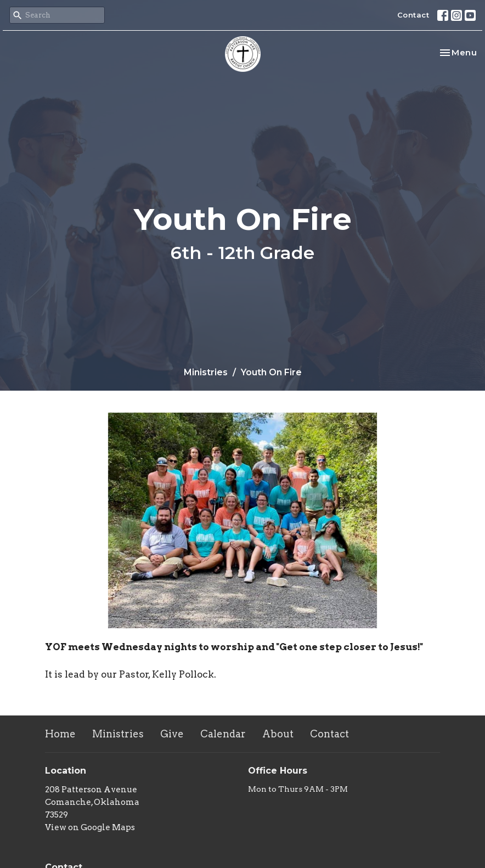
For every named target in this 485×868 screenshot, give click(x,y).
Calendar (223, 734)
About (278, 734)
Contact (413, 15)
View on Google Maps (90, 827)
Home (60, 734)
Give (172, 734)
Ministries (206, 372)
